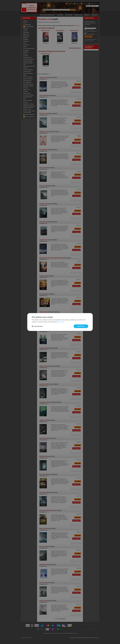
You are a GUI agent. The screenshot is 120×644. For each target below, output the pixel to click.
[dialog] (60, 322)
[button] (37, 326)
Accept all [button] (81, 326)
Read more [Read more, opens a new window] (61, 322)
